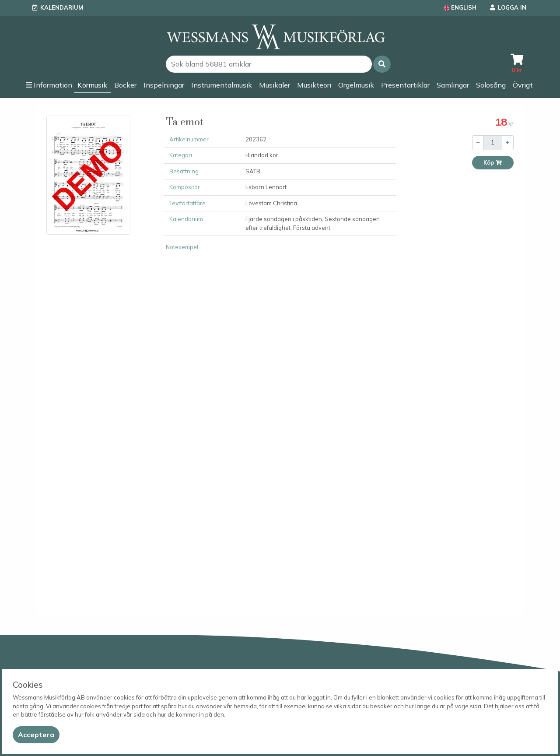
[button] (382, 64)
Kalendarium (62, 7)
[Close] (36, 735)
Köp (493, 163)
